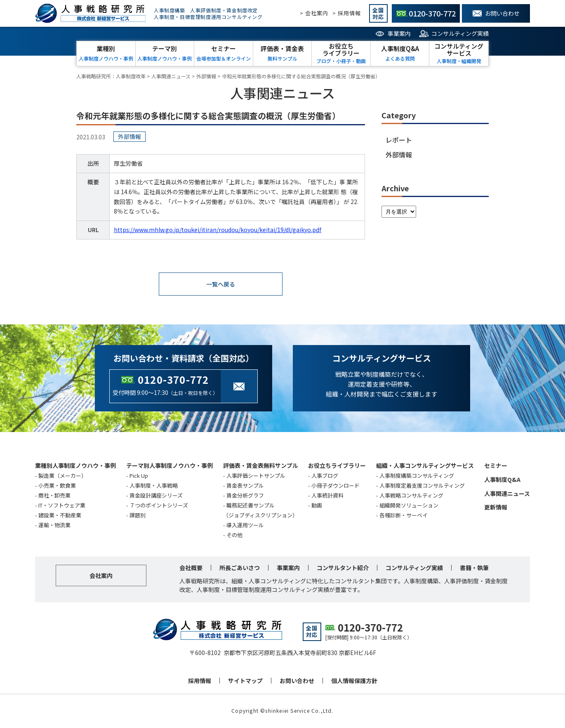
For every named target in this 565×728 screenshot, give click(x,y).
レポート (399, 140)
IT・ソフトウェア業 (62, 506)
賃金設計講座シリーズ (156, 496)
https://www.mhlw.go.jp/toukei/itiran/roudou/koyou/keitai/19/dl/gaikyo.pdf (218, 230)
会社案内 (101, 576)
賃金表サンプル (245, 486)
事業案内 (399, 33)
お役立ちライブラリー (337, 466)
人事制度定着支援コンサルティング (422, 486)
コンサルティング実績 (460, 33)
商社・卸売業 (54, 496)
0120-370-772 (173, 380)
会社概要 (191, 568)
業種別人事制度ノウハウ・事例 (75, 466)
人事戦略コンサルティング (411, 496)
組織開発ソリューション (409, 506)
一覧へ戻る (221, 284)
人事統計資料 (327, 496)
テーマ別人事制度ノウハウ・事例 (169, 466)
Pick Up (139, 476)
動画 (317, 506)
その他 (234, 536)
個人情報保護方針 (354, 681)
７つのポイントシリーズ (159, 506)
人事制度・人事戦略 (154, 486)
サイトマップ (245, 681)
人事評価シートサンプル (256, 476)
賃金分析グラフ (245, 496)
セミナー (496, 466)
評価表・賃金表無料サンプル (261, 466)
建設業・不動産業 (60, 516)
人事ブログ (325, 476)
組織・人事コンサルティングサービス (425, 466)
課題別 (138, 516)
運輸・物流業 (54, 526)
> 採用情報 (347, 13)
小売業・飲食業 (57, 486)
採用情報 (200, 681)
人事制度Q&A (502, 480)
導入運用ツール (245, 526)
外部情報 (399, 155)
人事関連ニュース (507, 494)
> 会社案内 (314, 13)
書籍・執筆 (474, 568)
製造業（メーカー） (62, 476)
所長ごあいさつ (240, 568)
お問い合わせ (297, 681)
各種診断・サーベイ (404, 516)
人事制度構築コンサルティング (417, 476)
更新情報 (496, 508)
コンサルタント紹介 (343, 568)
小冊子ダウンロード (335, 486)
